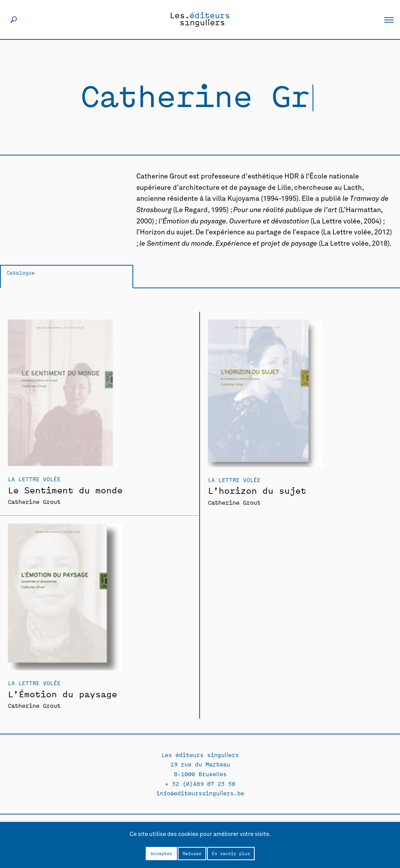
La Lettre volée (34, 479)
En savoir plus (231, 853)
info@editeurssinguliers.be (200, 793)
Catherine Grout (34, 501)
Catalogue (21, 272)
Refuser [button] (192, 853)
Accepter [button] (161, 853)
